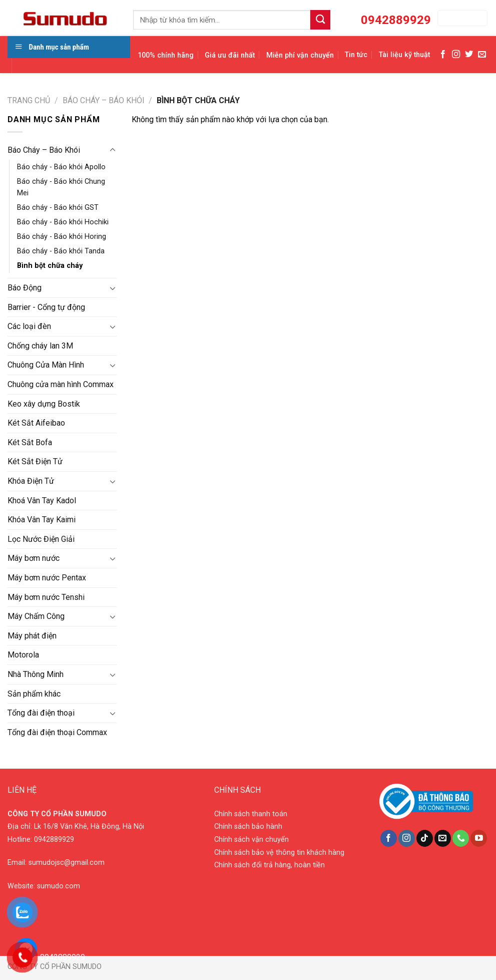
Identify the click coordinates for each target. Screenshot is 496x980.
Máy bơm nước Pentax (47, 578)
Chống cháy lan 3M (40, 346)
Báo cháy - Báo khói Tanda (61, 251)
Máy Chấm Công (36, 616)
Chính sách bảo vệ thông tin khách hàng (279, 853)
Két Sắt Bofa (30, 442)
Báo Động (25, 288)
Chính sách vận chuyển (252, 840)
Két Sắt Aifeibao (36, 423)
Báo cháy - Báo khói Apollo (61, 167)
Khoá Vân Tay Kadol (42, 501)
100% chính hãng (166, 55)
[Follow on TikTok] (425, 838)
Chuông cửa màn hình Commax (61, 384)
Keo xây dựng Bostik (44, 404)
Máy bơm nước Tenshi (46, 597)
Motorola (23, 655)
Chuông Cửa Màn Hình (46, 365)
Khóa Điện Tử (31, 481)
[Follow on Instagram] (456, 55)
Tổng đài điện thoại (41, 713)
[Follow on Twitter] (469, 55)
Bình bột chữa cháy (50, 266)
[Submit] (320, 20)
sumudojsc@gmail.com (67, 863)
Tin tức (356, 55)
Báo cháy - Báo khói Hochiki (63, 222)
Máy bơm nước (34, 558)
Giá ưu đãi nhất (230, 55)
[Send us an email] (482, 55)
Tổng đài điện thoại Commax (57, 732)
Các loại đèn (29, 326)
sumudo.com (59, 886)
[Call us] (461, 838)
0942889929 (54, 840)
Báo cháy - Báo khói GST (58, 208)
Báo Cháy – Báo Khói (104, 100)
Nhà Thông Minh (36, 674)
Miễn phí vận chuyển (300, 55)
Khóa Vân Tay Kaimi (42, 520)
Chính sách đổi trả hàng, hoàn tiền (270, 865)
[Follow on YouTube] (479, 838)
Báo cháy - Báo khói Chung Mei (61, 187)
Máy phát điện (32, 636)
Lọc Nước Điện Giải (41, 539)
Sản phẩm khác (34, 694)
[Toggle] (113, 150)
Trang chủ (29, 100)
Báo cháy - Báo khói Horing (62, 237)
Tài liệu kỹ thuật (404, 55)
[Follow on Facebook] (443, 55)
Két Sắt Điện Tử (35, 461)
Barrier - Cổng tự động (46, 307)
